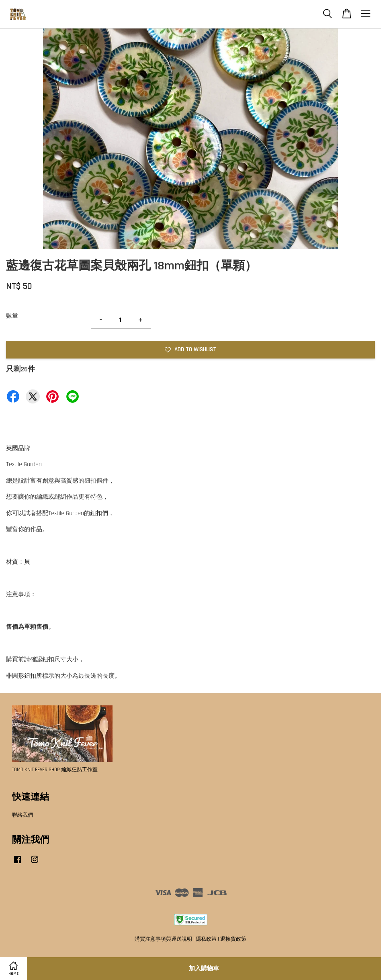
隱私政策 (206, 939)
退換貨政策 (233, 939)
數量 (12, 316)
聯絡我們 (23, 815)
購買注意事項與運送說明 (163, 939)
